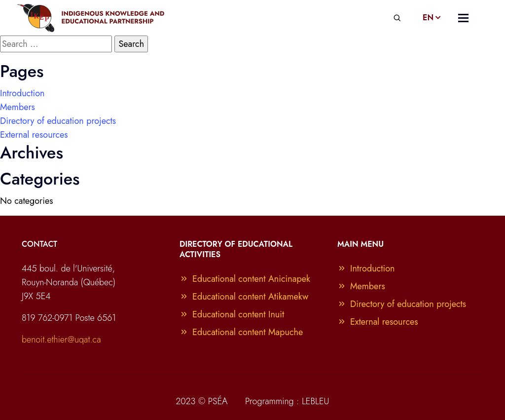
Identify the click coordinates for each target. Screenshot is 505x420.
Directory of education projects (58, 121)
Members (18, 107)
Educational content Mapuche (241, 332)
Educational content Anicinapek (245, 279)
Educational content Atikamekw (244, 297)
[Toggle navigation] (463, 18)
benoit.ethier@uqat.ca (61, 340)
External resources (34, 135)
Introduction (22, 93)
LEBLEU (316, 401)
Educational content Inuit (232, 314)
